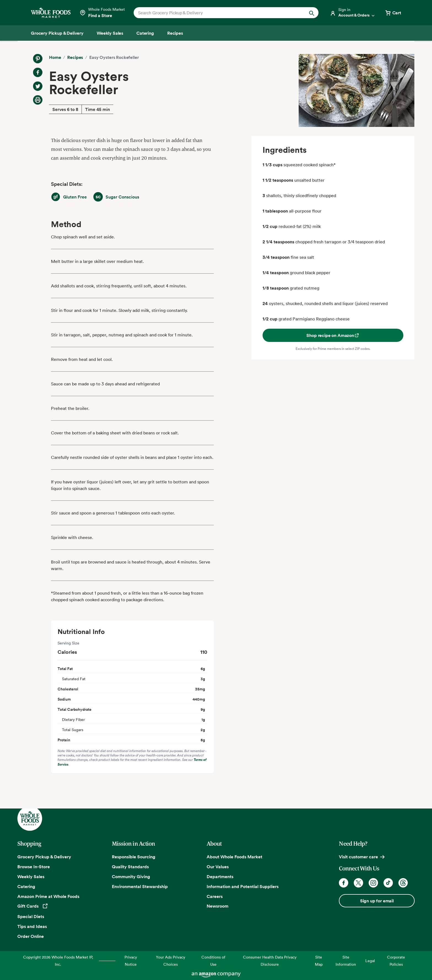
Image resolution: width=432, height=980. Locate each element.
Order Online (31, 936)
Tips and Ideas (32, 926)
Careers (215, 896)
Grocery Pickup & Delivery (44, 857)
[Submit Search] (312, 13)
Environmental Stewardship (140, 886)
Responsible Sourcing (134, 857)
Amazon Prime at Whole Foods (48, 896)
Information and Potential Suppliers (243, 886)
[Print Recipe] (38, 100)
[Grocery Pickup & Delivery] (57, 33)
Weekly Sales (31, 876)
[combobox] (217, 13)
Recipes (75, 57)
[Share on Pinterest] (38, 59)
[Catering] (145, 33)
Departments (220, 876)
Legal (370, 961)
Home (55, 57)
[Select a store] (102, 13)
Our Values (218, 867)
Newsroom (218, 906)
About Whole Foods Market (234, 857)
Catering (26, 886)
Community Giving (131, 876)
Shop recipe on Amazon (333, 335)
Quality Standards (130, 867)
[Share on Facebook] (38, 72)
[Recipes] (175, 33)
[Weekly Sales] (110, 33)
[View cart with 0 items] (393, 13)
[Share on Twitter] (38, 86)
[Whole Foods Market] (51, 13)
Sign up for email (377, 901)
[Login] (353, 13)
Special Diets (31, 916)
